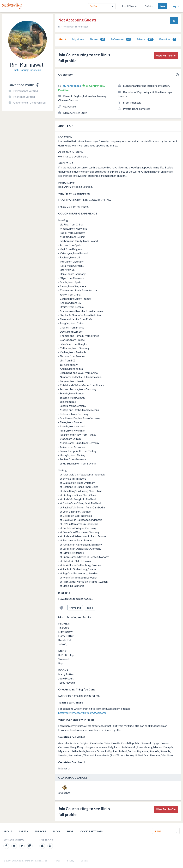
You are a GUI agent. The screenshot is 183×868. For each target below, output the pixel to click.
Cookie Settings (91, 831)
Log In (175, 6)
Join (162, 6)
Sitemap (85, 861)
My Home (78, 39)
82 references (72, 86)
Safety (149, 6)
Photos (97, 39)
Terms (57, 861)
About (62, 39)
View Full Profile (166, 55)
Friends (145, 39)
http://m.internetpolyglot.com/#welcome (82, 713)
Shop (70, 831)
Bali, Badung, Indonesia (27, 70)
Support (41, 831)
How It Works (129, 6)
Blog (57, 831)
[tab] (62, 39)
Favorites (168, 39)
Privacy (71, 861)
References (121, 39)
